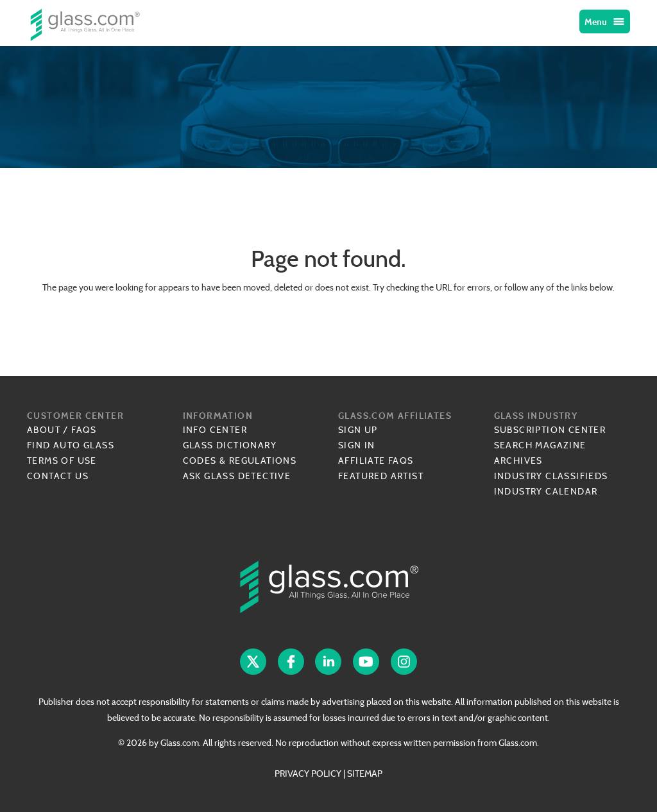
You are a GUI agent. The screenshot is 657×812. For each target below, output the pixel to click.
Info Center (215, 430)
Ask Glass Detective (237, 476)
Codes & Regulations (240, 461)
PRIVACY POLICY (308, 774)
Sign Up (358, 430)
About (44, 430)
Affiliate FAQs (376, 461)
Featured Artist (381, 476)
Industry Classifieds (551, 476)
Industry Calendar (546, 491)
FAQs (84, 430)
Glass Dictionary (230, 445)
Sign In (357, 445)
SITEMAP (365, 774)
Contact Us (58, 476)
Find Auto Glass (71, 445)
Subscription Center (550, 430)
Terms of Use (62, 461)
